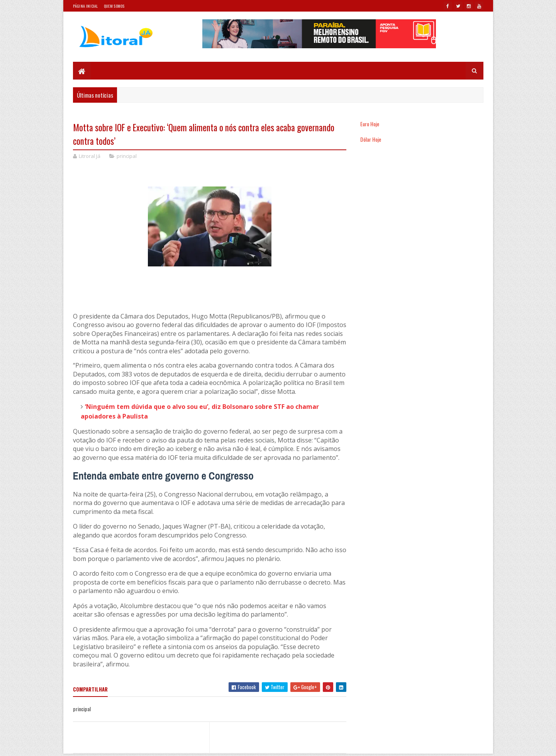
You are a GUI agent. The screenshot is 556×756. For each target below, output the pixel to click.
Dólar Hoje (371, 139)
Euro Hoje (370, 124)
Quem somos (114, 6)
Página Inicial (86, 6)
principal (127, 156)
